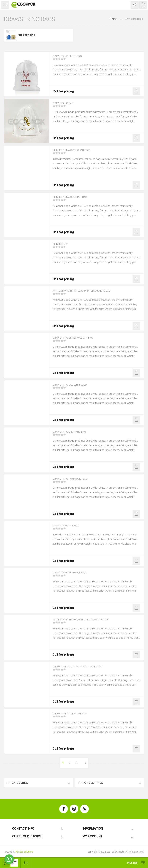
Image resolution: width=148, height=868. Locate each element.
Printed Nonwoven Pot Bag (75, 200)
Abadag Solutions (25, 852)
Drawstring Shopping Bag (74, 434)
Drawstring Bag (66, 106)
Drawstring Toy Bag (69, 528)
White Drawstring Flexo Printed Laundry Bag (90, 293)
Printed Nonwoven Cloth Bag (77, 153)
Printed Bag (62, 247)
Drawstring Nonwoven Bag (75, 481)
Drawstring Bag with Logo (74, 387)
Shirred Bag (27, 35)
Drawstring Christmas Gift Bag (79, 340)
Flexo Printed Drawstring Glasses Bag (85, 669)
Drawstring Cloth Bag (71, 59)
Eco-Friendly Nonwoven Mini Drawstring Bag (89, 622)
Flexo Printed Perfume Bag (75, 716)
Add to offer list (136, 91)
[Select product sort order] (26, 863)
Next (85, 763)
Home (113, 19)
